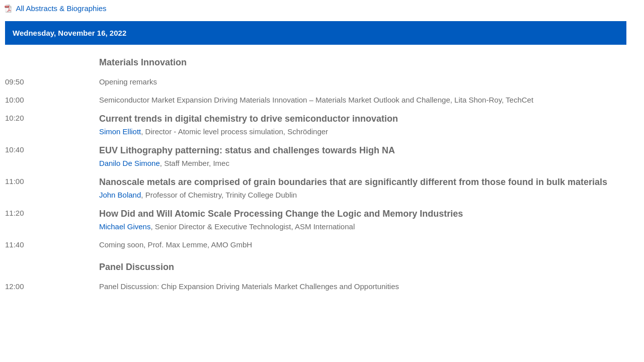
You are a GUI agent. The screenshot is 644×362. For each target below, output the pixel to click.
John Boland (120, 195)
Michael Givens (125, 227)
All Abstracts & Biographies (61, 8)
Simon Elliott (120, 131)
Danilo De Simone (130, 163)
